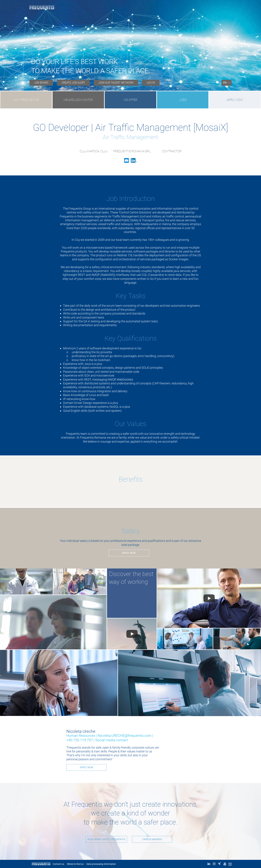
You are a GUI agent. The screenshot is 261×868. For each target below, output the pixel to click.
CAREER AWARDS (152, 839)
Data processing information (101, 864)
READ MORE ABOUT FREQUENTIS (106, 839)
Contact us (58, 864)
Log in (151, 83)
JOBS (183, 100)
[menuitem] (41, 83)
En (225, 83)
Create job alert (73, 83)
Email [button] (127, 160)
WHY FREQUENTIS (26, 100)
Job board (41, 83)
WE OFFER (130, 100)
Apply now (235, 100)
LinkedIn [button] (134, 160)
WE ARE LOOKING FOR (78, 100)
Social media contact (112, 740)
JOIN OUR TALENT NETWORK (116, 83)
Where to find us (75, 864)
